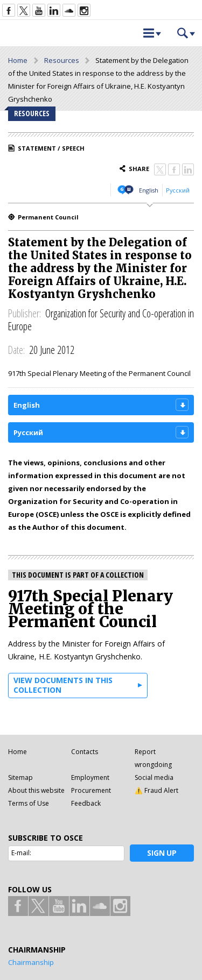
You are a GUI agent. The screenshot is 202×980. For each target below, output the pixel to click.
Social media (154, 777)
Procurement (91, 790)
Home (18, 60)
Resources (62, 60)
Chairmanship (31, 962)
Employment (90, 777)
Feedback (86, 803)
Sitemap (20, 777)
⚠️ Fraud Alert (156, 790)
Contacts (85, 752)
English (149, 190)
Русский (178, 190)
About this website (36, 790)
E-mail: (21, 853)
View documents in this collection (63, 685)
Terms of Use (29, 803)
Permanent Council (48, 217)
